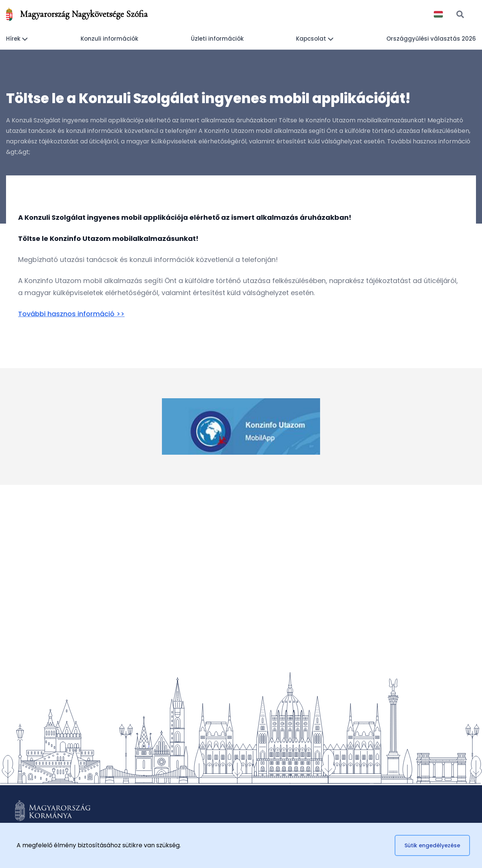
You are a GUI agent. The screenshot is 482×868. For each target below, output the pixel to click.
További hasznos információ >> (71, 314)
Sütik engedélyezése (432, 845)
